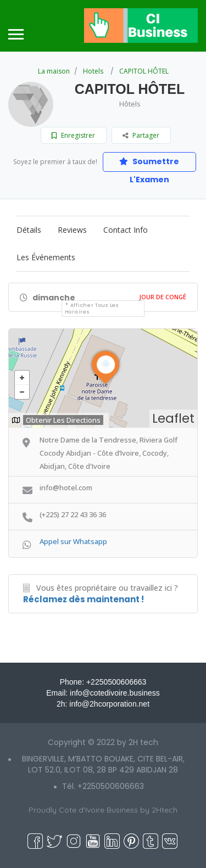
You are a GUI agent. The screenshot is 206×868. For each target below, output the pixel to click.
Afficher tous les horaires (92, 309)
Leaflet (173, 418)
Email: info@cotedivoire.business (103, 693)
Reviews (72, 230)
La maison (54, 71)
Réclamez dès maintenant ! (83, 600)
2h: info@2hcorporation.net (103, 704)
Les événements (46, 257)
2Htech (165, 810)
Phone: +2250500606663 (103, 682)
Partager (141, 135)
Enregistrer (73, 135)
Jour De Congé (163, 297)
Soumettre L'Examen (149, 164)
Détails (29, 230)
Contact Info (126, 230)
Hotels (93, 71)
